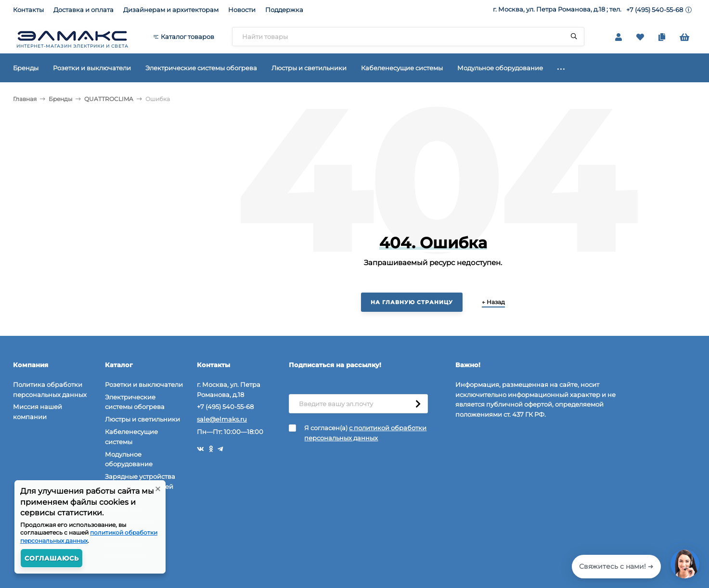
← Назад (493, 302)
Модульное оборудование (129, 459)
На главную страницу (412, 302)
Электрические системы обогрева (135, 402)
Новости (242, 10)
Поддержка (284, 10)
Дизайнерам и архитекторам (171, 10)
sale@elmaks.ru (222, 419)
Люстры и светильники (142, 419)
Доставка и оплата (84, 10)
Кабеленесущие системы (131, 437)
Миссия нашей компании (38, 412)
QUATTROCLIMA (109, 99)
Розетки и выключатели (144, 384)
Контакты (28, 10)
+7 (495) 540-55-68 (655, 10)
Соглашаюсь (52, 558)
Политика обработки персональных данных (50, 390)
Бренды (60, 99)
